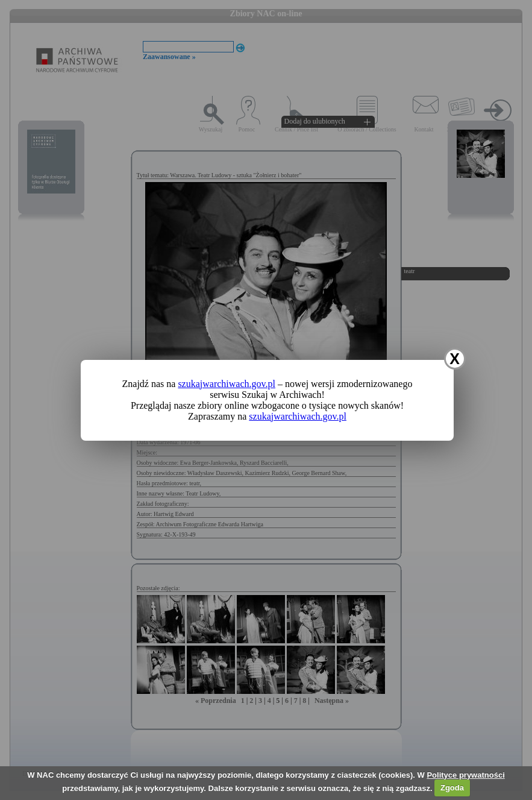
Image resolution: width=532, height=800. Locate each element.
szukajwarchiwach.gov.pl (227, 384)
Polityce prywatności (465, 775)
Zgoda (452, 788)
